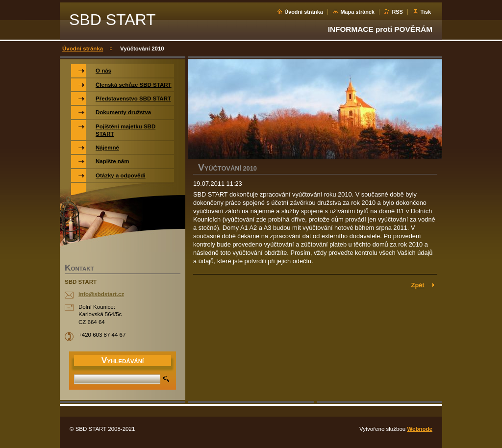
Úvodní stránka (304, 12)
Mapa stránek (357, 12)
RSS (397, 12)
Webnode (420, 429)
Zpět (418, 285)
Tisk (426, 12)
